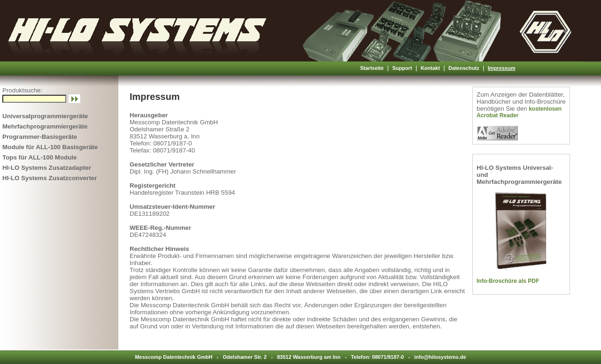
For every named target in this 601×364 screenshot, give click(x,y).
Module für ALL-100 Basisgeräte (50, 147)
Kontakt (430, 68)
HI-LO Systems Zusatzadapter (47, 168)
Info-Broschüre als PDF (508, 281)
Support (402, 68)
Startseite (372, 68)
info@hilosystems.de (440, 357)
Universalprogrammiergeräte (45, 116)
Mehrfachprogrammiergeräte (45, 126)
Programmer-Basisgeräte (40, 137)
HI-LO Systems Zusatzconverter (50, 178)
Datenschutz (464, 68)
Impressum (502, 68)
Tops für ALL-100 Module (39, 157)
